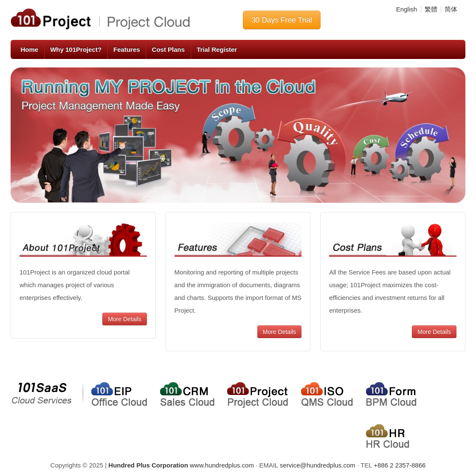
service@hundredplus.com (318, 465)
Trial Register (217, 49)
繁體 (431, 9)
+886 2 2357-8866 (400, 465)
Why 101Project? (76, 49)
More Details (125, 319)
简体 (451, 9)
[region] (238, 135)
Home (30, 49)
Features (127, 49)
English (407, 9)
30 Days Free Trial (282, 20)
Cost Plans (169, 49)
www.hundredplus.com (181, 465)
